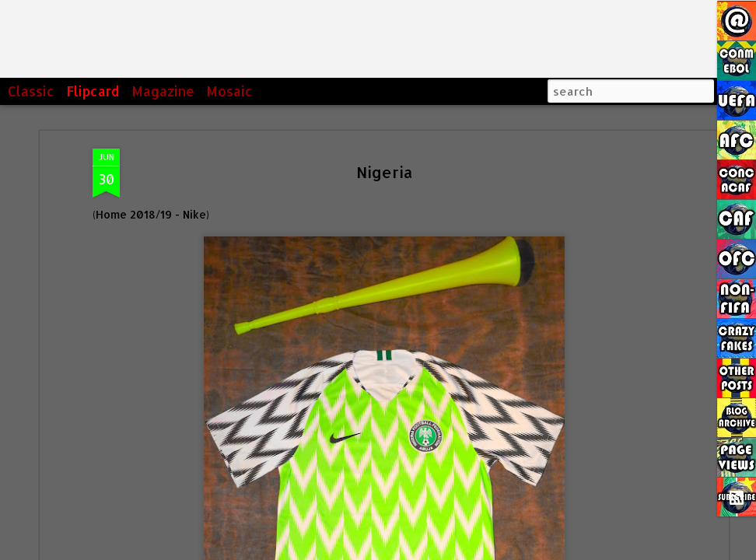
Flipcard (93, 91)
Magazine (163, 91)
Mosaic (229, 91)
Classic (31, 91)
